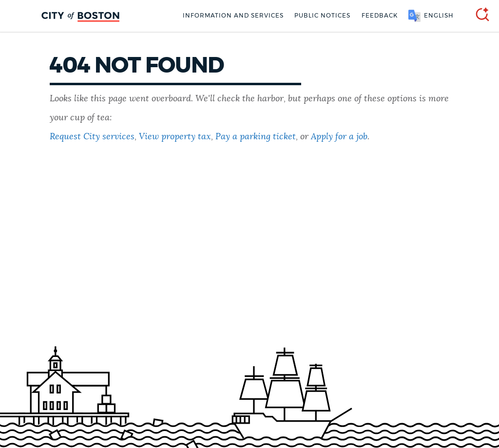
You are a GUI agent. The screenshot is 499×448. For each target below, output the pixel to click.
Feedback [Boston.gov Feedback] (380, 16)
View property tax (175, 137)
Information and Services (233, 16)
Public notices (322, 16)
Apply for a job (339, 137)
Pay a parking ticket (256, 137)
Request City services (92, 137)
